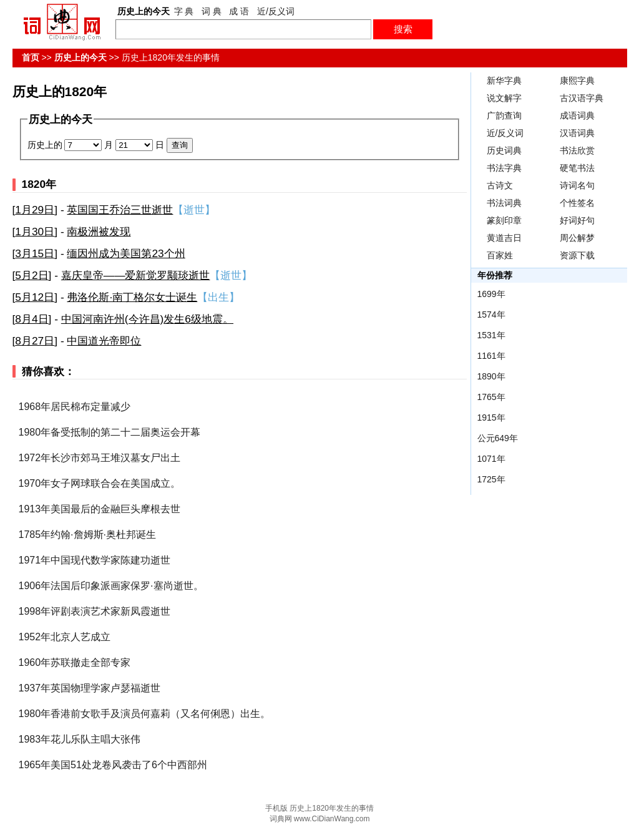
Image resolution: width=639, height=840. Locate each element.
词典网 (281, 819)
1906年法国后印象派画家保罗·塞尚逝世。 (111, 586)
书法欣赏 (577, 150)
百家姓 (500, 255)
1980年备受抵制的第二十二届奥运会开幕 (110, 432)
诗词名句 (577, 185)
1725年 (491, 479)
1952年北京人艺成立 (65, 637)
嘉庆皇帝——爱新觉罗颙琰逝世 (136, 275)
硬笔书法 (577, 168)
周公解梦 (577, 238)
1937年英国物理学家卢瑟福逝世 (90, 688)
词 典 (212, 11)
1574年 (491, 315)
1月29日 (35, 210)
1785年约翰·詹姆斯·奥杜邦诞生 (87, 535)
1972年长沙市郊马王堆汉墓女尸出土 (100, 458)
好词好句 (577, 220)
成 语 (239, 11)
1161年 (491, 356)
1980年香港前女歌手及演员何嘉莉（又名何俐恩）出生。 (145, 714)
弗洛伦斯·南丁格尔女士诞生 (132, 297)
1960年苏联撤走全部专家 (75, 662)
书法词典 (504, 203)
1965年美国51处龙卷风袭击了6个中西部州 (113, 765)
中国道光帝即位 (104, 341)
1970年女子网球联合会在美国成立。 (100, 483)
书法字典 (504, 168)
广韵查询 (504, 115)
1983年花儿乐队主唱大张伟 (80, 739)
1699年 (491, 294)
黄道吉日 (504, 238)
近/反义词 (276, 11)
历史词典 (504, 150)
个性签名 (577, 203)
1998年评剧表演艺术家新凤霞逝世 (95, 611)
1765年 (491, 397)
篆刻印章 (504, 220)
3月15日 (35, 253)
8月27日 (35, 341)
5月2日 (32, 275)
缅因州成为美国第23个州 (126, 253)
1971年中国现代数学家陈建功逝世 (95, 560)
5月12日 (35, 297)
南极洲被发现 (99, 232)
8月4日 (32, 319)
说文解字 (504, 98)
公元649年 (498, 438)
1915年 (491, 418)
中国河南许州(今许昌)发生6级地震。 (147, 319)
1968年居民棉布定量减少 (75, 407)
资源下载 (577, 255)
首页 (31, 57)
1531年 (491, 335)
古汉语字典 (582, 98)
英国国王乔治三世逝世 (120, 210)
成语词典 (577, 115)
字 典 (184, 11)
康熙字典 (577, 81)
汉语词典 (577, 133)
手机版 (276, 808)
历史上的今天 (80, 57)
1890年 (491, 376)
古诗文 (500, 185)
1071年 (491, 459)
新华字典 (504, 81)
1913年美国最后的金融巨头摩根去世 (100, 509)
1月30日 (35, 232)
